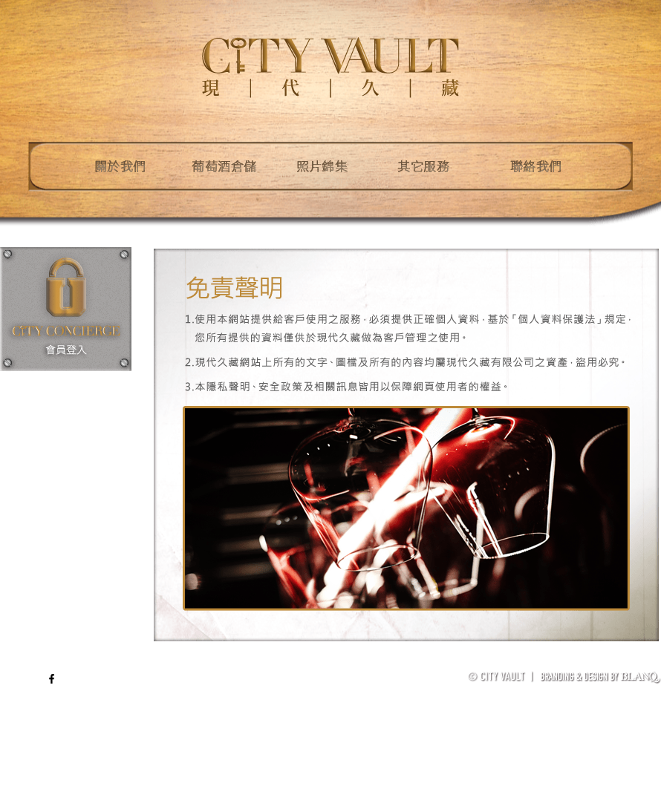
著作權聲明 (592, 664)
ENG (30, 678)
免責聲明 (541, 664)
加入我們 (643, 664)
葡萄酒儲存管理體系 (472, 664)
